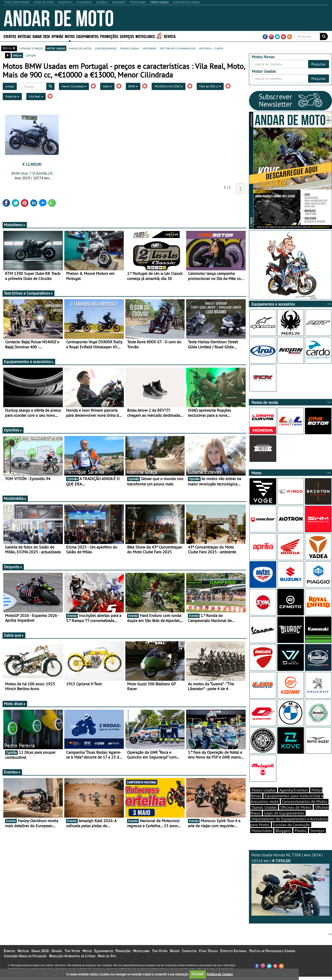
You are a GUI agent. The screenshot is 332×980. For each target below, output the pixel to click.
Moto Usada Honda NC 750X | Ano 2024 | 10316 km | (290, 893)
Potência (12, 96)
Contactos (189, 960)
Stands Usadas (264, 816)
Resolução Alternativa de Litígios (72, 965)
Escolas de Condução (292, 834)
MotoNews (15, 225)
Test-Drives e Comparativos (28, 293)
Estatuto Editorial (233, 960)
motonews (149, 48)
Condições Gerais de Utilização (25, 965)
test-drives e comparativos (178, 48)
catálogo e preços (31, 48)
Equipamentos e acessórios (29, 362)
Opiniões (13, 430)
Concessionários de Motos (305, 810)
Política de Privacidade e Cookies (272, 960)
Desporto (13, 567)
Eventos (10, 36)
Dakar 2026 (41, 36)
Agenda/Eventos (294, 799)
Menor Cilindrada (74, 86)
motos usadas (56, 48)
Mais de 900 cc (210, 86)
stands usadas (130, 48)
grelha (17, 55)
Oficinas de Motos (296, 816)
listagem (31, 55)
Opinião (57, 36)
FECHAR (198, 974)
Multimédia (15, 498)
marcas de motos (80, 48)
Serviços (127, 36)
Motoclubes (145, 36)
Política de (220, 974)
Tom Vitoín (72, 960)
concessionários (106, 48)
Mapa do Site (107, 965)
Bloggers (283, 839)
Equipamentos (87, 36)
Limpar (10, 86)
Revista (170, 36)
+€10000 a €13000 (169, 86)
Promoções (109, 36)
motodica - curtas (211, 48)
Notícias (24, 36)
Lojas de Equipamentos (284, 822)
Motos (70, 36)
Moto (107, 86)
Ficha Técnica (208, 960)
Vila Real (36, 96)
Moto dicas (15, 704)
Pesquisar (319, 64)
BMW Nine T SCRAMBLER (32, 173)
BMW (133, 86)
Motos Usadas (264, 799)
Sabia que (14, 635)
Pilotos (301, 839)
